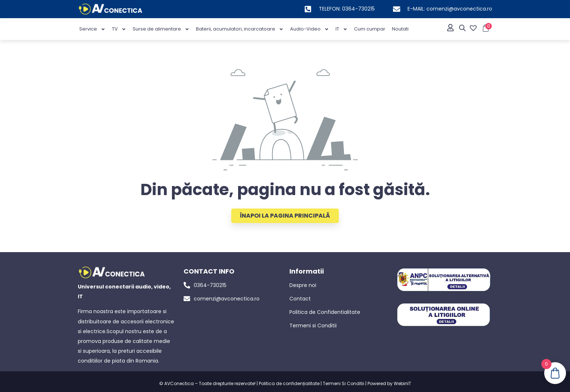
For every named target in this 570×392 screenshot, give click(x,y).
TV (119, 29)
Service (92, 29)
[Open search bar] (462, 28)
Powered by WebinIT (389, 383)
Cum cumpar (370, 29)
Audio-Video (310, 29)
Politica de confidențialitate (289, 383)
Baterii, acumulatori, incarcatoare (240, 29)
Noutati (400, 29)
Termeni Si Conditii (344, 383)
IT (342, 29)
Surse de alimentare (161, 29)
